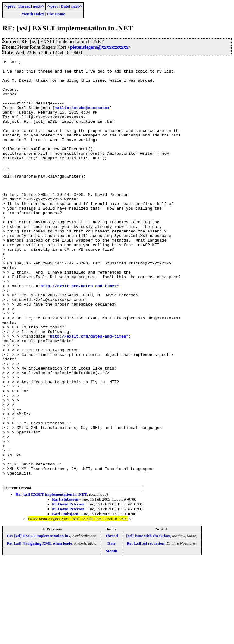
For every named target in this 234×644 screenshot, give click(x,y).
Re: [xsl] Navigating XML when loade (39, 627)
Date (65, 6)
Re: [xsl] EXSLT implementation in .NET (51, 578)
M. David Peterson (68, 588)
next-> (38, 6)
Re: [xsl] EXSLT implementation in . (39, 620)
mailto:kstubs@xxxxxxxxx (82, 118)
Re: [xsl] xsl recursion (146, 627)
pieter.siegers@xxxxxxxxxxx (99, 47)
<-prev (10, 6)
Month (111, 635)
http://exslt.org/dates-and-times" (80, 331)
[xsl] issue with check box (148, 620)
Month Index (33, 14)
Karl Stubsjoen (65, 583)
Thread (24, 6)
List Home (56, 14)
